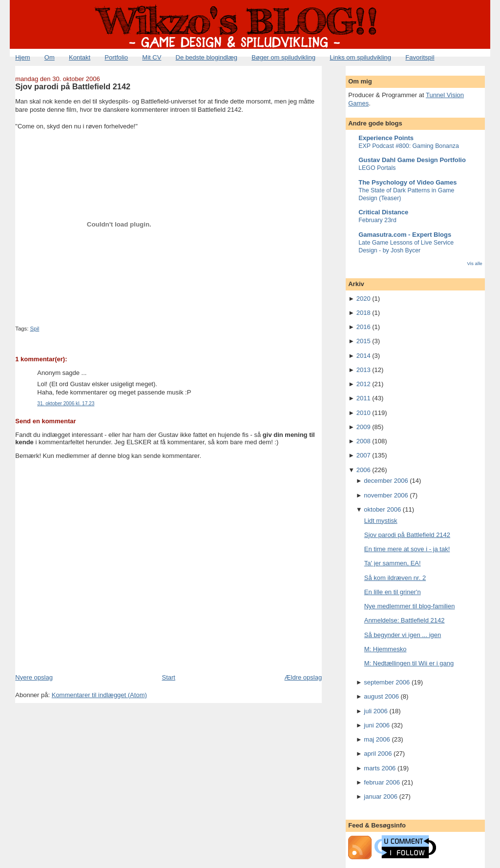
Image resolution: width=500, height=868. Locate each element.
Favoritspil (420, 57)
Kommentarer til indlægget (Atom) (99, 695)
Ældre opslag (303, 677)
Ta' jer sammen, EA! (393, 563)
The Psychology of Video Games (407, 182)
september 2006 (387, 682)
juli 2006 (375, 711)
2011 (364, 398)
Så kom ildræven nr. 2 (395, 578)
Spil (34, 329)
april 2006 (378, 754)
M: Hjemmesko (385, 649)
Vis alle (474, 263)
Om (50, 57)
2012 (364, 384)
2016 (364, 327)
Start (168, 677)
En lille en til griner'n (393, 592)
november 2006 (386, 495)
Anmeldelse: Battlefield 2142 (405, 620)
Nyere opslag (34, 677)
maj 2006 (377, 739)
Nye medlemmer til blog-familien (410, 606)
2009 (364, 427)
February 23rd (377, 220)
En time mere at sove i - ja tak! (407, 549)
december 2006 (386, 481)
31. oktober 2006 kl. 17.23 (66, 403)
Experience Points (386, 138)
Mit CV (152, 57)
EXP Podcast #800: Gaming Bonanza (409, 146)
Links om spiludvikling (360, 57)
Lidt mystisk (381, 521)
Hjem (22, 57)
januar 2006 (381, 796)
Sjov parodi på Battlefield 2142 (73, 86)
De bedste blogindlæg (207, 57)
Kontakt (80, 57)
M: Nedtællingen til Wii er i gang (409, 663)
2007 (364, 455)
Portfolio (116, 57)
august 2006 (381, 696)
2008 (364, 441)
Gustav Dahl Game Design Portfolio (412, 160)
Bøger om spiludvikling (283, 57)
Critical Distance (383, 212)
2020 (364, 299)
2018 (364, 313)
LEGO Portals (377, 168)
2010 (364, 413)
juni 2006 (377, 725)
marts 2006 (380, 768)
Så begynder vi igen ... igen (403, 635)
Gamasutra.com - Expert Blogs (405, 235)
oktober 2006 (382, 509)
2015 (364, 341)
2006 (364, 470)
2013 (364, 370)
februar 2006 (382, 782)
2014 (364, 356)
